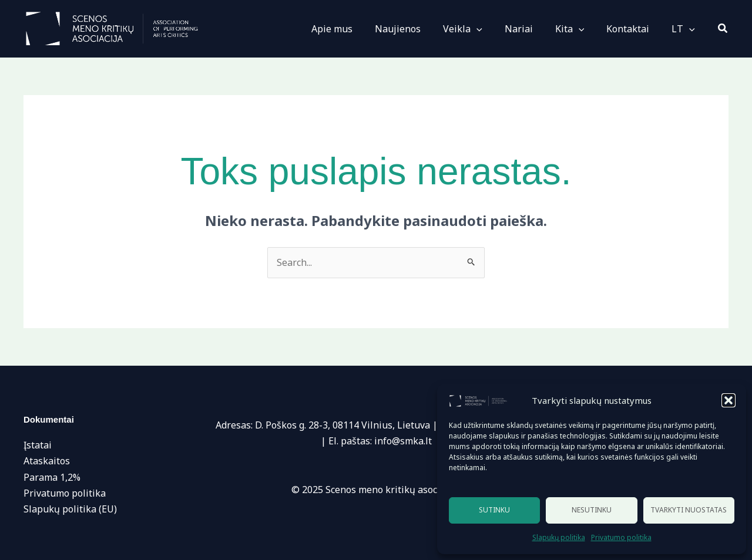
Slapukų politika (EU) (70, 509)
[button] (728, 400)
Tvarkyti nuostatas (689, 510)
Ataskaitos (47, 461)
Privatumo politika (621, 537)
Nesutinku (592, 510)
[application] (492, 29)
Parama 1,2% (52, 477)
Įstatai (38, 445)
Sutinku (494, 510)
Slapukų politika (559, 537)
